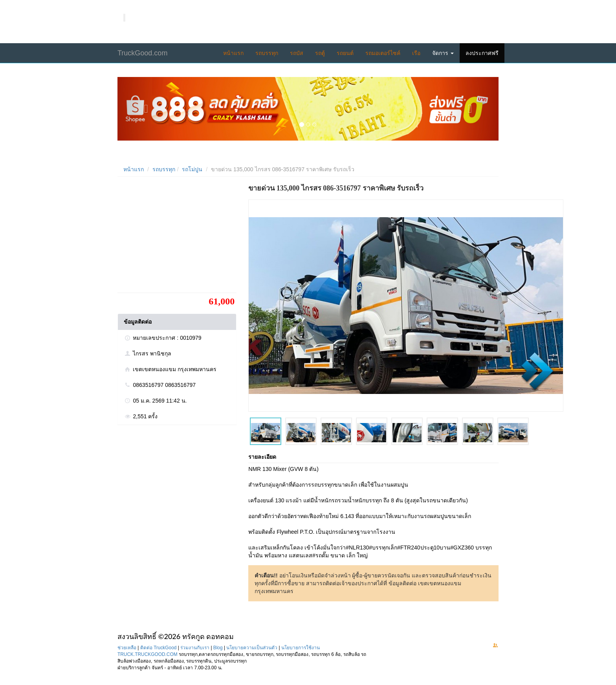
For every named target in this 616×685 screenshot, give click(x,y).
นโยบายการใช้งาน (301, 648)
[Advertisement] (176, 238)
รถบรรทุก (267, 53)
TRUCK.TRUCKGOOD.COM (148, 654)
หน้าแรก (233, 53)
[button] (146, 109)
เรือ (416, 53)
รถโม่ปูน (192, 169)
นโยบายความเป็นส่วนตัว (252, 648)
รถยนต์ (345, 53)
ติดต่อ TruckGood (159, 648)
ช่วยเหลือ (127, 648)
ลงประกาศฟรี (482, 53)
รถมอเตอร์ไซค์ (383, 53)
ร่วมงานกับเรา (195, 648)
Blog (218, 648)
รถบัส (297, 53)
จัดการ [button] (443, 53)
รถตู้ (320, 53)
